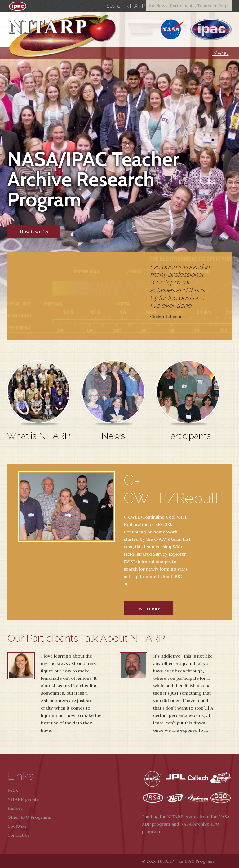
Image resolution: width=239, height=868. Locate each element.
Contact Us (19, 835)
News (113, 436)
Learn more (148, 608)
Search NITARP (126, 6)
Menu (221, 53)
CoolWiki (17, 826)
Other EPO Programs (29, 817)
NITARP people (23, 799)
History (15, 808)
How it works (34, 232)
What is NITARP (38, 436)
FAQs (13, 790)
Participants (188, 436)
